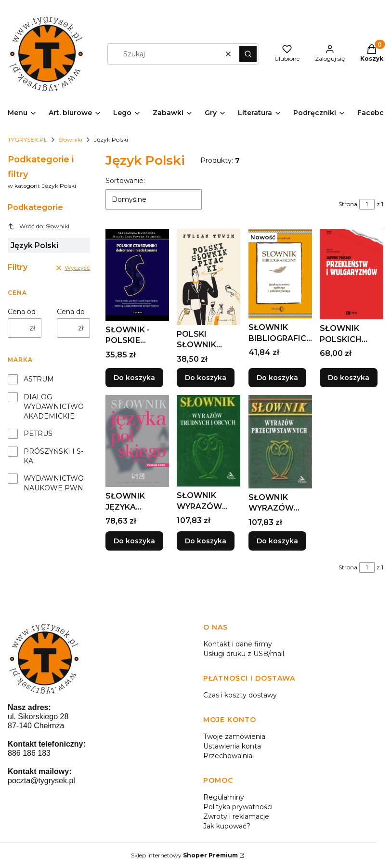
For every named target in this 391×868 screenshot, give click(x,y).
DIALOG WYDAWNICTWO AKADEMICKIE (54, 407)
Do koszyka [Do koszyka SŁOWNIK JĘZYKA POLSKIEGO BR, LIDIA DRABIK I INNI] (134, 541)
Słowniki (71, 139)
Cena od (22, 312)
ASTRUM (39, 379)
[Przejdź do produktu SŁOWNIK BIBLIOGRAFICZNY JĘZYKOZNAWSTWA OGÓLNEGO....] (280, 274)
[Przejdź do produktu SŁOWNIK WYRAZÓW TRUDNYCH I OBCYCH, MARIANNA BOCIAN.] (209, 441)
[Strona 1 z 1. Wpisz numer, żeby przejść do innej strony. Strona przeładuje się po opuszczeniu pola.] (367, 204)
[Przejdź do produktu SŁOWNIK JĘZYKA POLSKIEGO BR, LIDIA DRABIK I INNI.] (137, 441)
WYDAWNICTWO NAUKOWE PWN (54, 483)
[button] (248, 54)
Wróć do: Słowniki (39, 226)
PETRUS (38, 434)
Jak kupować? (227, 826)
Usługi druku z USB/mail (244, 654)
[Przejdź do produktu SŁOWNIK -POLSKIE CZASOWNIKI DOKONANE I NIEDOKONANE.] (137, 275)
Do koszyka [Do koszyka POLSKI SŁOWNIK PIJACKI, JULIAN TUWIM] (206, 378)
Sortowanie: (125, 181)
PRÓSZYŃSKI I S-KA (53, 456)
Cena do (71, 312)
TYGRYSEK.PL (27, 139)
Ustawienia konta (232, 746)
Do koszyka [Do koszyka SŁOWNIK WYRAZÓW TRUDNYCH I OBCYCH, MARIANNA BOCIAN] (206, 541)
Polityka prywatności (238, 807)
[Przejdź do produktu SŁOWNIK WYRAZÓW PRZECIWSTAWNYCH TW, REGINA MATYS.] (280, 442)
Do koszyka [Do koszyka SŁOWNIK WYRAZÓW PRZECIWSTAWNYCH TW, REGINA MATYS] (277, 541)
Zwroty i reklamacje (236, 816)
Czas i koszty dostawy (240, 695)
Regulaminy (224, 797)
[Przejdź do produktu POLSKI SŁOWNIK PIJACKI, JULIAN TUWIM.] (209, 277)
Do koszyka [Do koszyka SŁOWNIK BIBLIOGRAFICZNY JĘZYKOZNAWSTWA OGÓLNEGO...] (277, 378)
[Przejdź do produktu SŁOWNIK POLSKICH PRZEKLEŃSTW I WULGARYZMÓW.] (352, 274)
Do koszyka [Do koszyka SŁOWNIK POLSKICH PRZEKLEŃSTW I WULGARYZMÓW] (349, 378)
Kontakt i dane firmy (238, 644)
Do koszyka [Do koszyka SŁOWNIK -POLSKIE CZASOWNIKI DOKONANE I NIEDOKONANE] (134, 378)
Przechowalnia (228, 756)
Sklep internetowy (184, 855)
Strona (348, 204)
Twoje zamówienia (234, 736)
